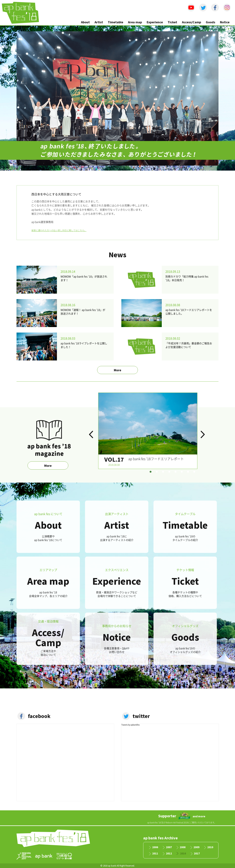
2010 (210, 847)
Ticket (172, 22)
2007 (169, 847)
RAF (24, 856)
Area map (135, 22)
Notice (225, 22)
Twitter (203, 8)
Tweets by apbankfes (131, 725)
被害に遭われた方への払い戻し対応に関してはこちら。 (59, 230)
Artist (99, 22)
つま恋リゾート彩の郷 (64, 856)
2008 (183, 847)
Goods (210, 22)
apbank (44, 856)
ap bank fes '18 (20, 13)
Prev (92, 436)
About (85, 22)
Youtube (191, 8)
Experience (155, 22)
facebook (215, 8)
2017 (197, 854)
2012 (169, 854)
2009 (196, 847)
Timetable (115, 22)
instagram (227, 8)
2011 (155, 854)
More (117, 370)
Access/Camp (191, 22)
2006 (155, 847)
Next (204, 436)
